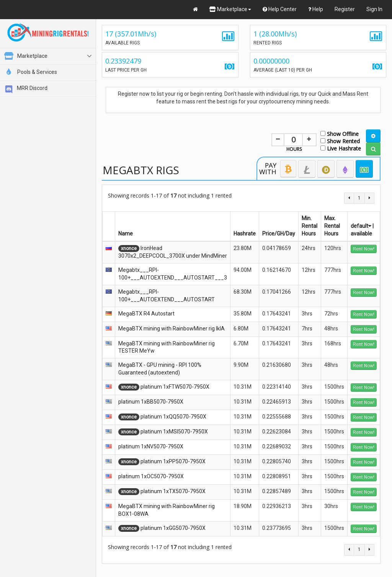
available (361, 234)
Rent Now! (364, 249)
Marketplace (230, 9)
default (361, 226)
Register (345, 9)
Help (316, 9)
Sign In (374, 9)
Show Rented (340, 141)
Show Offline (340, 133)
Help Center (280, 9)
